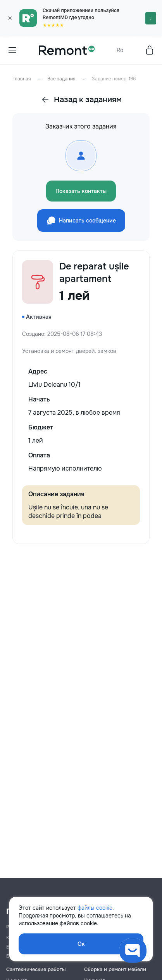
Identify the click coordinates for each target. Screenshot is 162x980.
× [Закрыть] (10, 18)
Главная (22, 79)
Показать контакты (81, 191)
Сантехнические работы (36, 969)
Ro (120, 50)
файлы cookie (95, 908)
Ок (81, 944)
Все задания (61, 79)
